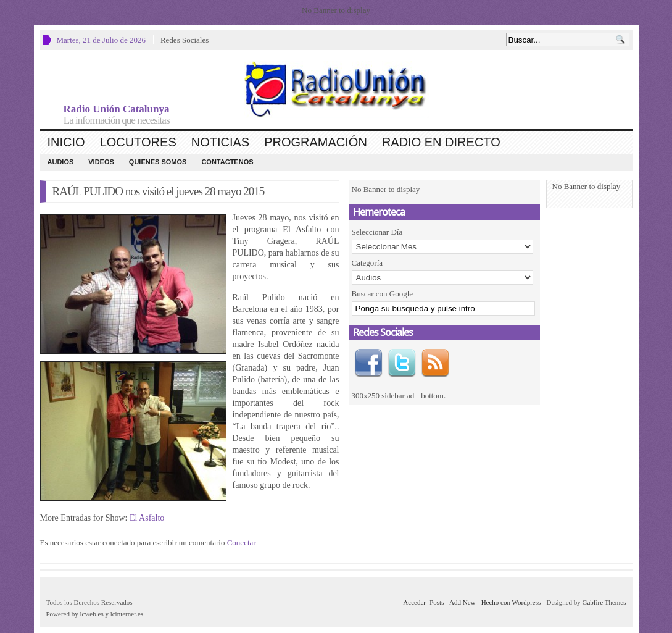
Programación (316, 142)
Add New (462, 602)
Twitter (402, 363)
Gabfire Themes (604, 602)
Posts (437, 602)
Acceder (414, 602)
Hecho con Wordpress (511, 602)
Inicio (66, 142)
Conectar (242, 543)
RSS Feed (435, 363)
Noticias (220, 142)
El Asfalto (147, 518)
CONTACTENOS (227, 162)
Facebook (368, 363)
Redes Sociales (185, 40)
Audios (61, 162)
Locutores (138, 142)
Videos (101, 162)
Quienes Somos (158, 162)
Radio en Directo (441, 142)
